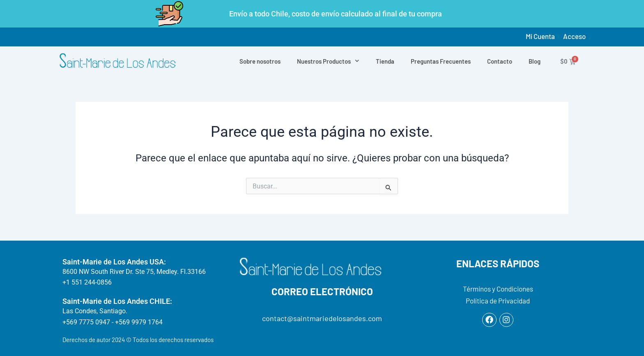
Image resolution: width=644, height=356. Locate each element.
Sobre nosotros (260, 61)
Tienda (385, 61)
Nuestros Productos (328, 61)
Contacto (500, 61)
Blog (535, 61)
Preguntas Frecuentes (441, 61)
